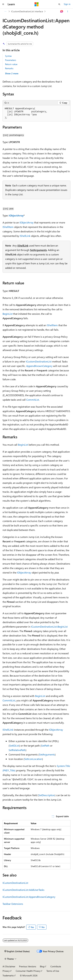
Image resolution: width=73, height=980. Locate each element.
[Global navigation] (3, 4)
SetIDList (14, 745)
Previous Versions (28, 966)
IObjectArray (16, 215)
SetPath (45, 745)
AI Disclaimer (9, 966)
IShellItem (8, 227)
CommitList (33, 400)
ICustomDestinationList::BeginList (49, 627)
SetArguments (38, 250)
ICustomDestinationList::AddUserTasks (23, 890)
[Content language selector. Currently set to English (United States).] (17, 951)
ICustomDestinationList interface (27, 11)
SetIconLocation (33, 759)
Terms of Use (53, 971)
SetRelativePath (17, 750)
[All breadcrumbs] (5, 11)
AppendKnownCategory (39, 366)
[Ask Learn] (62, 11)
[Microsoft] (37, 4)
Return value (11, 64)
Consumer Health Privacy (28, 971)
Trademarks (8, 975)
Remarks (9, 68)
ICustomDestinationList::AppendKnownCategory (29, 897)
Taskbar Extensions (13, 904)
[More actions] (68, 11)
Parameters (11, 60)
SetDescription (47, 795)
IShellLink (25, 236)
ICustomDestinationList (39, 361)
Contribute (56, 966)
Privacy (6, 971)
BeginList (8, 314)
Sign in (67, 4)
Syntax (8, 56)
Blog (42, 966)
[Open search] (59, 4)
